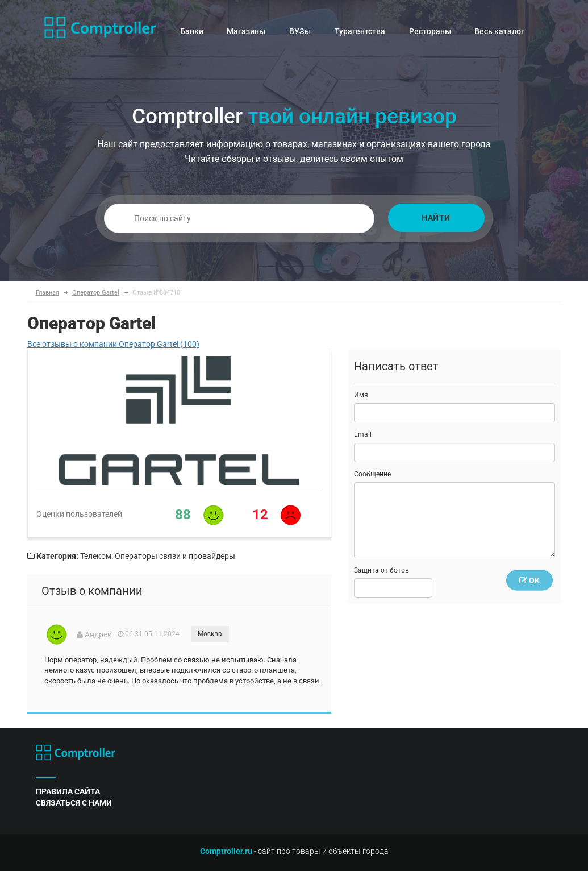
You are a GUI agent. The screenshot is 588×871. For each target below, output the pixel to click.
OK (529, 580)
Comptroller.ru (226, 851)
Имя (361, 395)
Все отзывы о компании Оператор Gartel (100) (113, 344)
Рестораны (430, 31)
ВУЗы (300, 31)
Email (363, 434)
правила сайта (68, 791)
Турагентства (360, 31)
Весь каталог (499, 31)
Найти (436, 218)
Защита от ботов (381, 570)
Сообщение (372, 474)
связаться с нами (74, 803)
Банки (192, 31)
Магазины (246, 31)
